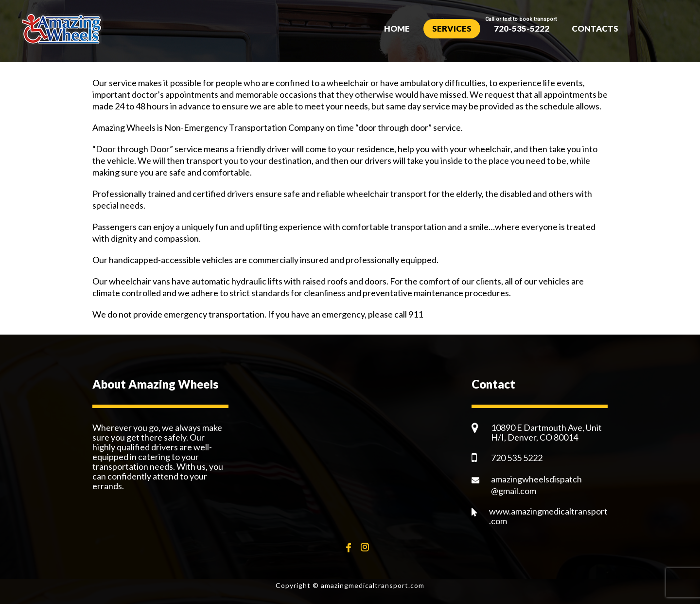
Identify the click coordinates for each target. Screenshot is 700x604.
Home (397, 28)
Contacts (595, 28)
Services (452, 28)
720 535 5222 (517, 458)
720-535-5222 (522, 28)
